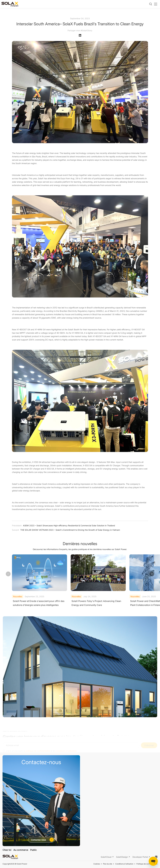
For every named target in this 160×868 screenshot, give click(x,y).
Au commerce (21, 850)
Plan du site (108, 864)
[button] (152, 574)
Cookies (97, 864)
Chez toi (7, 850)
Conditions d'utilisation (124, 864)
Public (33, 850)
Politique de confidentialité (147, 864)
